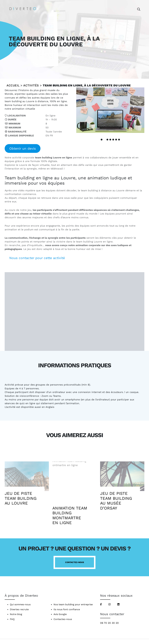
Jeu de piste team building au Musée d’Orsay (116, 501)
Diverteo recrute (19, 609)
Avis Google (60, 614)
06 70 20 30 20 (109, 623)
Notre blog (16, 614)
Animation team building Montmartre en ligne (70, 515)
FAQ (12, 619)
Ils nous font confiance (67, 609)
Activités (31, 85)
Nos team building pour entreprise (73, 604)
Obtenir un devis (23, 148)
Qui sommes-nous (20, 604)
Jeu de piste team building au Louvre (21, 498)
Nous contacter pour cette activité (37, 258)
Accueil (13, 85)
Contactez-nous (75, 562)
